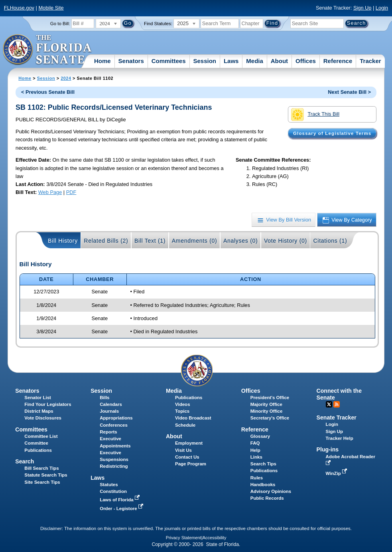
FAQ (255, 443)
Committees (169, 61)
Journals (109, 411)
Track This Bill (315, 115)
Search (25, 461)
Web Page (50, 192)
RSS (337, 404)
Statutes (109, 485)
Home (102, 61)
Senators (131, 61)
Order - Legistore (122, 508)
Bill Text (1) (150, 241)
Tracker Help (340, 438)
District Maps (39, 411)
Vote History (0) (286, 241)
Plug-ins (328, 449)
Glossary (260, 436)
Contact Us (187, 457)
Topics (182, 411)
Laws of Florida (120, 500)
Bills (104, 398)
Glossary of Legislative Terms (332, 133)
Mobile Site (51, 8)
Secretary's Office (270, 418)
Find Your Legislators (48, 404)
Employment (189, 443)
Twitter (329, 404)
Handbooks (263, 485)
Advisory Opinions (271, 491)
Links (256, 457)
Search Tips (263, 464)
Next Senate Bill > (349, 92)
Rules (257, 478)
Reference (338, 61)
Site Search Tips (42, 482)
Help (255, 450)
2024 (66, 78)
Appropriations (116, 418)
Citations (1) (330, 241)
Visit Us (183, 450)
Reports (108, 432)
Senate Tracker (337, 417)
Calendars (111, 404)
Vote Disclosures (43, 418)
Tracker (370, 61)
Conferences (114, 425)
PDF (71, 192)
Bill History (63, 241)
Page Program (191, 464)
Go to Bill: (60, 24)
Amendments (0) (195, 241)
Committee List (41, 436)
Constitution (113, 491)
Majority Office (266, 404)
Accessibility (215, 538)
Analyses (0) (241, 241)
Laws (231, 61)
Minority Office (267, 411)
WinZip (337, 473)
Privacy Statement (184, 538)
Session (205, 61)
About (279, 61)
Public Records (267, 498)
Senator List (38, 398)
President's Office (270, 398)
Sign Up (362, 8)
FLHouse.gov (19, 8)
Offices (306, 61)
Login (382, 8)
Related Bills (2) (106, 241)
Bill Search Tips (41, 468)
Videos (183, 404)
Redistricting (114, 466)
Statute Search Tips (46, 475)
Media (255, 61)
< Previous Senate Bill (48, 92)
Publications (189, 398)
